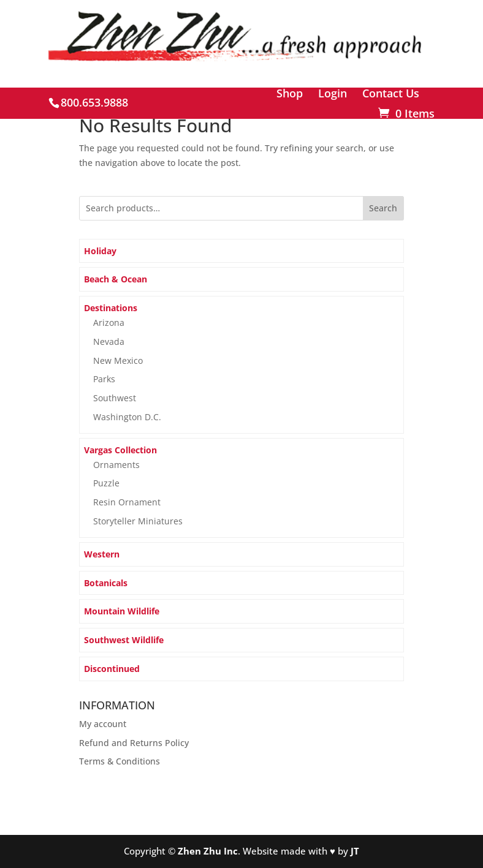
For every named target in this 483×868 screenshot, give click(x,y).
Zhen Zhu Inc (208, 851)
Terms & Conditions (120, 761)
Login (333, 94)
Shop (290, 94)
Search (383, 208)
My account (103, 724)
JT (355, 851)
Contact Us (391, 94)
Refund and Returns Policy (134, 743)
